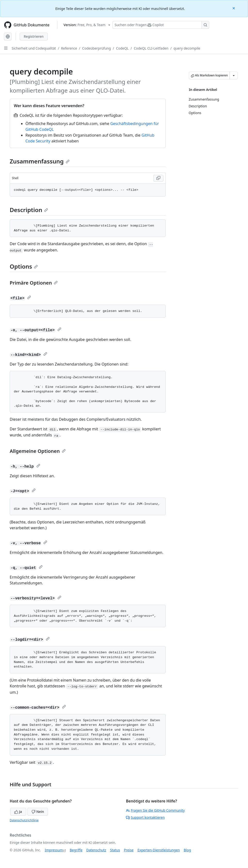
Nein (38, 812)
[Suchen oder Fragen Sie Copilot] (161, 25)
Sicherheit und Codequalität (34, 48)
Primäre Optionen (34, 283)
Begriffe (76, 850)
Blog (187, 850)
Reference (69, 48)
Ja (18, 812)
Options (24, 266)
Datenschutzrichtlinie (24, 820)
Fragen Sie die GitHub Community (155, 810)
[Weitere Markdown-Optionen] (234, 75)
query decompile (187, 48)
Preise (129, 850)
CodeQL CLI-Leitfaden (151, 48)
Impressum (54, 850)
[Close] (234, 8)
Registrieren (34, 36)
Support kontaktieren (145, 817)
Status (115, 850)
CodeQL (122, 48)
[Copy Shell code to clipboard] (158, 178)
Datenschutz (96, 850)
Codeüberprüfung (97, 48)
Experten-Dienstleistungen (159, 850)
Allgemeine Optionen (38, 451)
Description (29, 210)
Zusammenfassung (40, 161)
